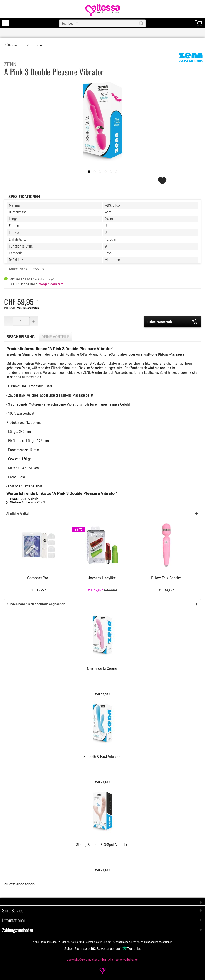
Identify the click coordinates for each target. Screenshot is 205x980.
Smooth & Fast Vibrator (102, 757)
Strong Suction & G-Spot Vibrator (102, 845)
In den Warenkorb (172, 321)
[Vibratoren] (34, 45)
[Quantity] (21, 321)
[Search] (141, 23)
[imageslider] (89, 172)
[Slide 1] (94, 172)
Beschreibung (21, 337)
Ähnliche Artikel (18, 513)
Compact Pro (38, 578)
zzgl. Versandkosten (28, 308)
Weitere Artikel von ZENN (26, 502)
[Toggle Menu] (5, 25)
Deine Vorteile (55, 337)
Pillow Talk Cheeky (166, 578)
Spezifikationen (24, 197)
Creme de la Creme (102, 669)
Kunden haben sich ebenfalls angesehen (36, 604)
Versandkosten (94, 942)
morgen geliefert (51, 284)
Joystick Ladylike (102, 578)
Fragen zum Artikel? (22, 499)
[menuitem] (5, 23)
